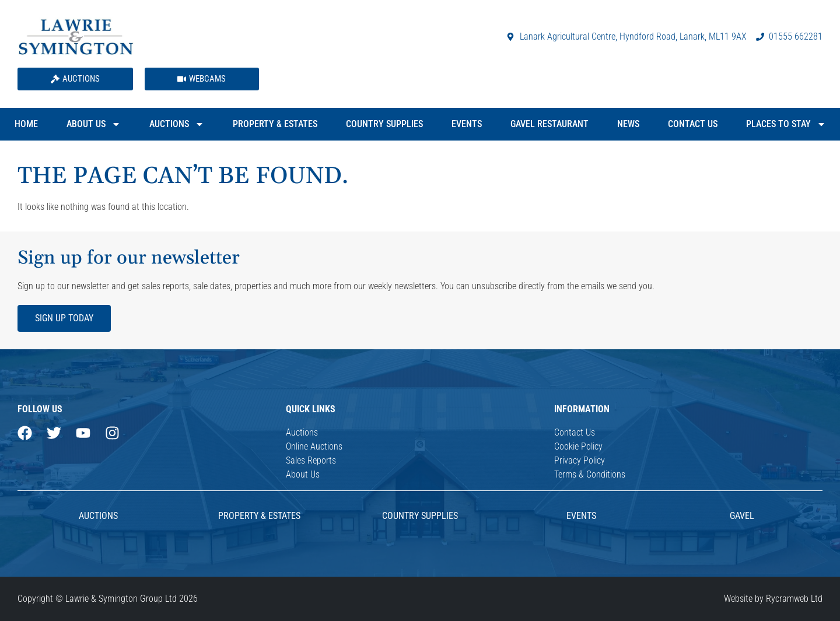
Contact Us (693, 124)
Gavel (742, 516)
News (628, 124)
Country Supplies (384, 124)
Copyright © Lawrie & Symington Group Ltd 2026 (108, 599)
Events (467, 124)
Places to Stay (786, 124)
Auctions (177, 124)
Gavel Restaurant (549, 124)
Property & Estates (275, 124)
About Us (94, 124)
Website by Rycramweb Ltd (773, 599)
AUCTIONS (98, 516)
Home (26, 124)
